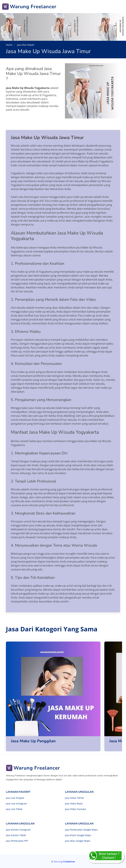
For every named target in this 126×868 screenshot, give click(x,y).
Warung (64, 862)
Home (9, 45)
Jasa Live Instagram (16, 804)
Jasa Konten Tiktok (16, 835)
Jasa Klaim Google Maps (78, 835)
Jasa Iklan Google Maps (78, 841)
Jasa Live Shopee (15, 798)
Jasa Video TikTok (74, 798)
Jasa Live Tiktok (14, 809)
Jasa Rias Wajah (25, 45)
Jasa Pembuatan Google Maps (81, 830)
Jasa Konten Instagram (18, 830)
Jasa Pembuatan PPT (17, 841)
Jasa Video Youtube (75, 809)
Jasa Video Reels (74, 804)
